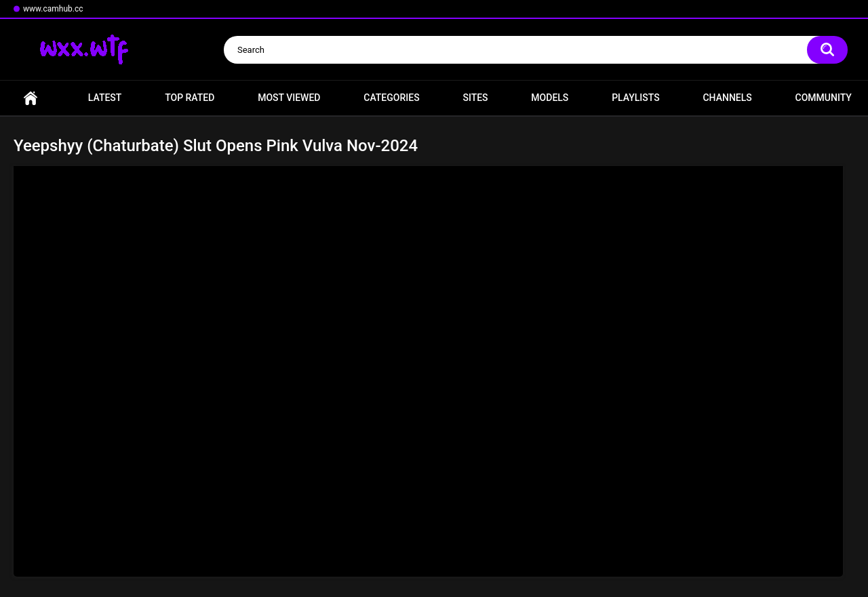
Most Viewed (289, 98)
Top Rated (190, 98)
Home (31, 98)
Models (550, 98)
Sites (475, 98)
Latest (105, 98)
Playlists (636, 98)
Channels (727, 98)
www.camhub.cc (53, 9)
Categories (391, 98)
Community (824, 98)
